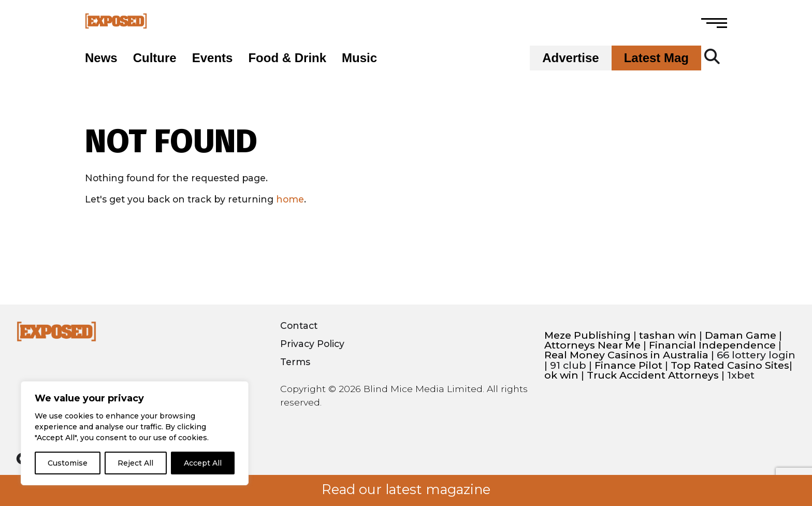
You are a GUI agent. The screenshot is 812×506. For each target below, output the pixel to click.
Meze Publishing (588, 335)
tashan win (668, 335)
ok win (561, 375)
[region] (135, 433)
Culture (155, 58)
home (290, 199)
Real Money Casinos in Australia (626, 355)
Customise (68, 463)
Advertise (570, 58)
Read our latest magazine (406, 489)
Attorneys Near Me (592, 345)
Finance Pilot (628, 365)
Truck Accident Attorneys (653, 375)
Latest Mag (656, 58)
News (101, 58)
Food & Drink (287, 58)
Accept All (203, 463)
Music (359, 58)
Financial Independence (712, 345)
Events (213, 58)
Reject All (135, 463)
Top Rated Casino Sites (730, 365)
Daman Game (741, 335)
